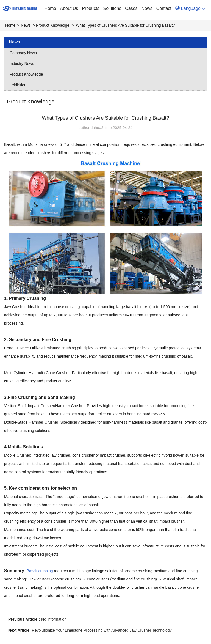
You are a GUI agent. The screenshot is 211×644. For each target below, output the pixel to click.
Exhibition (18, 85)
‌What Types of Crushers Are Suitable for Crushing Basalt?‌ (125, 25)
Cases (131, 8)
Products (91, 8)
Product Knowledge (53, 25)
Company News (23, 53)
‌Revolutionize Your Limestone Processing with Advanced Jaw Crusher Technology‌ (102, 630)
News (147, 8)
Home (50, 8)
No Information (54, 619)
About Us (69, 8)
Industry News (22, 64)
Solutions (112, 8)
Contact (164, 8)
